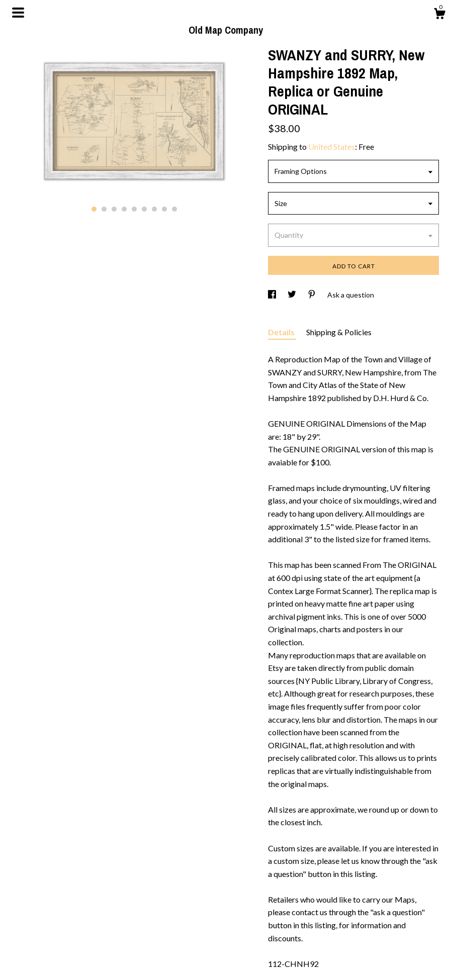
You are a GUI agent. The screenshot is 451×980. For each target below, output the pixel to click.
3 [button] (114, 209)
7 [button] (154, 209)
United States (332, 146)
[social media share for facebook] (273, 295)
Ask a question (351, 295)
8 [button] (164, 209)
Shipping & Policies (339, 332)
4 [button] (124, 209)
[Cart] (439, 15)
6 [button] (144, 209)
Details (282, 332)
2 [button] (104, 209)
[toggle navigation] (18, 13)
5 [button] (134, 209)
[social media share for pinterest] (312, 295)
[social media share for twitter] (293, 295)
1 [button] (94, 209)
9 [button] (174, 209)
